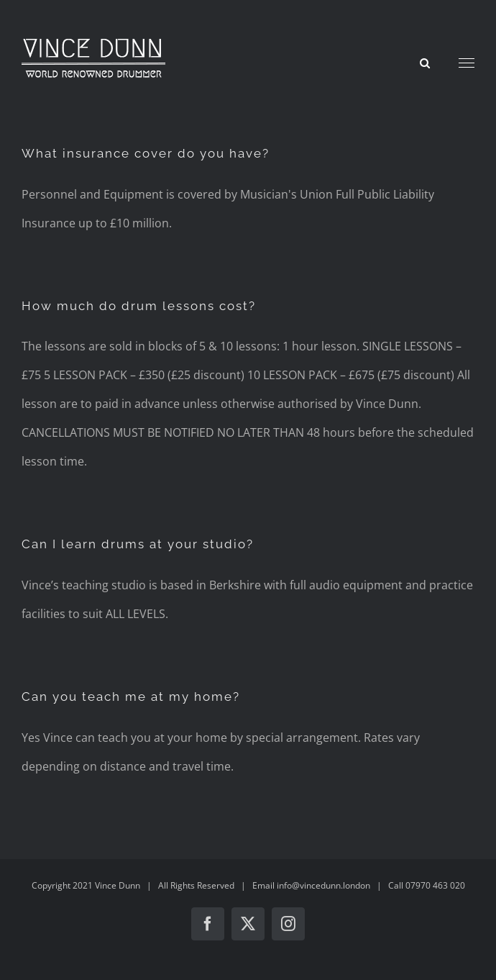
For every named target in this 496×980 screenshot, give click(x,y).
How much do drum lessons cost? (139, 306)
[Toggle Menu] (467, 63)
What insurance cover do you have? (146, 153)
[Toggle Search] (425, 62)
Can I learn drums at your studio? (138, 544)
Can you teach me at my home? (131, 697)
